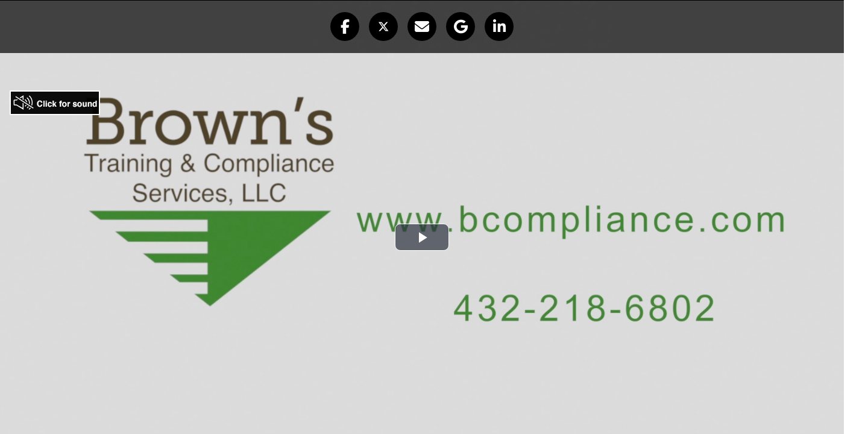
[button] (345, 27)
